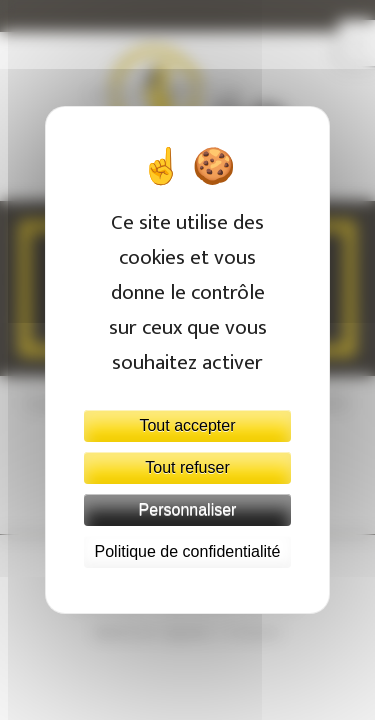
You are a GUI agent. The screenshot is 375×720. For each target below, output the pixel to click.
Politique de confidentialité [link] (188, 551)
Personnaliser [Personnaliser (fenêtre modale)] (188, 509)
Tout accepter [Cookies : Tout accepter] (187, 425)
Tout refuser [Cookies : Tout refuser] (187, 467)
